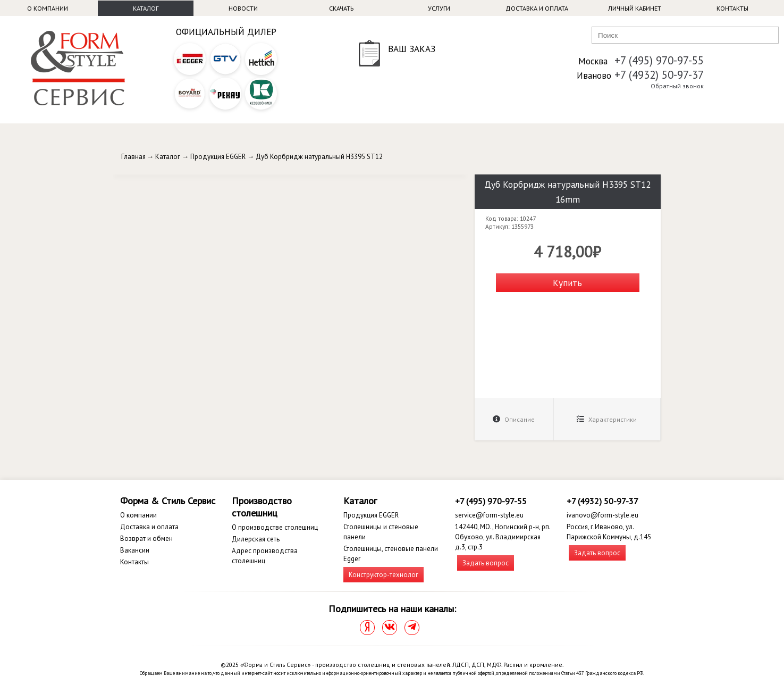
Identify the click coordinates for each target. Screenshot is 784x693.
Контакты (732, 8)
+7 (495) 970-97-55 (659, 60)
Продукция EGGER (218, 157)
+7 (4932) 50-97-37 (659, 75)
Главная (133, 157)
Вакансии (135, 550)
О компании (48, 8)
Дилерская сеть (256, 539)
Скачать (341, 8)
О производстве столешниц (275, 527)
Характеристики (607, 419)
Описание (514, 419)
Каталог (146, 8)
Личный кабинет (635, 8)
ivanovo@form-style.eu (602, 515)
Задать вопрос (486, 563)
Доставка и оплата (537, 8)
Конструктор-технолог (383, 575)
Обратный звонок (677, 86)
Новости (243, 8)
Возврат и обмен (146, 538)
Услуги (439, 8)
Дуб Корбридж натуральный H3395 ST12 (319, 157)
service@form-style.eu (489, 515)
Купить (567, 283)
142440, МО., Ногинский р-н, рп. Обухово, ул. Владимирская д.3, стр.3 (503, 537)
